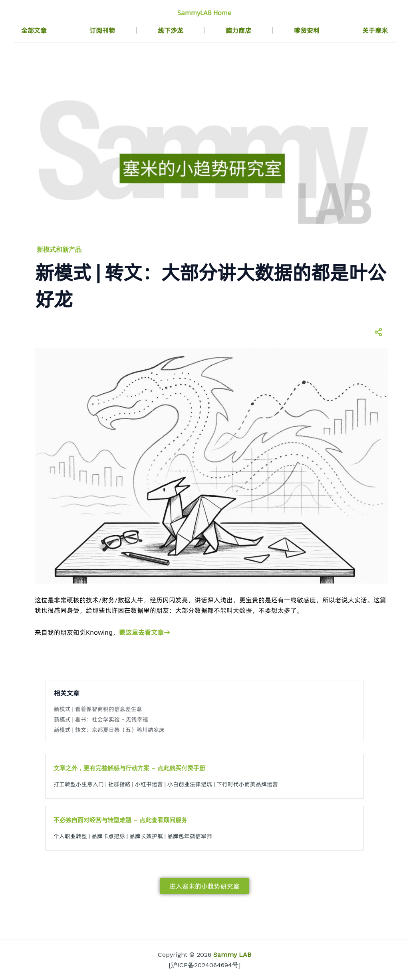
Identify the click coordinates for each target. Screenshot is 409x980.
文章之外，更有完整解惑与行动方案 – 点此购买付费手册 (129, 768)
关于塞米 (375, 30)
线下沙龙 (171, 30)
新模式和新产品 (59, 250)
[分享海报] (378, 332)
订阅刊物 (102, 30)
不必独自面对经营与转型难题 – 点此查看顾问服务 (120, 820)
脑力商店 (238, 30)
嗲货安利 (307, 30)
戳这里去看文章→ (145, 632)
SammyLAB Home (204, 13)
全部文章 (34, 30)
